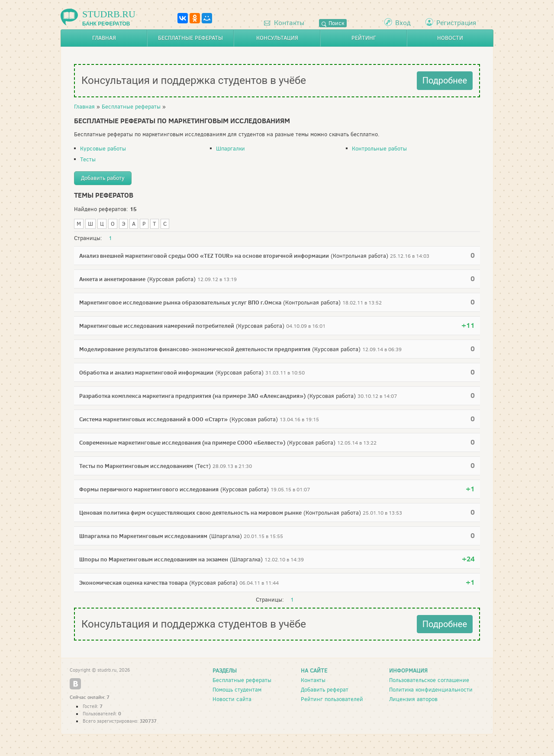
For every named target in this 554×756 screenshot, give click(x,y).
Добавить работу (103, 178)
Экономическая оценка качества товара (133, 583)
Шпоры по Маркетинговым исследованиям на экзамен (154, 559)
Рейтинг (364, 38)
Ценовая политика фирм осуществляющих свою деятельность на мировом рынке (190, 513)
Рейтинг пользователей (332, 699)
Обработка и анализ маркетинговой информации (146, 372)
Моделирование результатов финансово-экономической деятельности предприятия (195, 349)
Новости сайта (232, 699)
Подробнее (445, 80)
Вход (403, 23)
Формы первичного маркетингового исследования (149, 489)
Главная (104, 38)
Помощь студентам (237, 690)
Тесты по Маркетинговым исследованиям (136, 466)
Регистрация (456, 23)
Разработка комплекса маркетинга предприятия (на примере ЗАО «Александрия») (192, 396)
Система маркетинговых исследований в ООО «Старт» (153, 419)
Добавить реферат (325, 690)
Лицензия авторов (413, 699)
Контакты (284, 23)
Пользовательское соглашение (429, 680)
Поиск (333, 23)
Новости (450, 38)
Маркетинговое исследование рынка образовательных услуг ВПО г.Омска (180, 302)
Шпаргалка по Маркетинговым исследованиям (143, 536)
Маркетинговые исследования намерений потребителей (157, 326)
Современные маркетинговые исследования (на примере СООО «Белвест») (182, 442)
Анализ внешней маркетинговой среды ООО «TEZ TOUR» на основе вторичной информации (204, 256)
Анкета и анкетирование (112, 279)
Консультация (277, 38)
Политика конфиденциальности (431, 690)
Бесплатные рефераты (190, 38)
